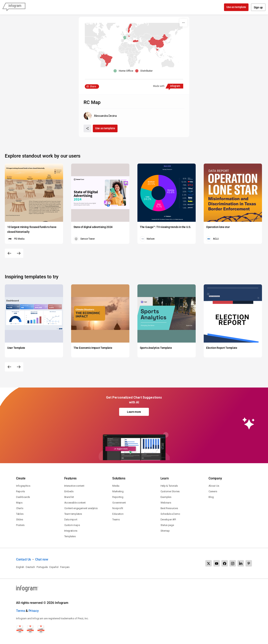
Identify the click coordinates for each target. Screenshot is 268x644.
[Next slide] (19, 253)
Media (116, 486)
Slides (19, 519)
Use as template (236, 7)
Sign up (258, 7)
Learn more (134, 412)
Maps (19, 503)
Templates (70, 536)
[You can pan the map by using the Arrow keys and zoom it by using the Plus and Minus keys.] (134, 45)
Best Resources (169, 508)
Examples (166, 497)
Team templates (73, 514)
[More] (183, 23)
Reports (20, 491)
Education (118, 514)
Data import (71, 519)
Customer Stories (170, 491)
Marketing (118, 491)
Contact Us (24, 559)
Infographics (23, 486)
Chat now (42, 559)
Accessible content (75, 503)
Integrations (71, 531)
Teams (116, 519)
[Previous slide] (9, 253)
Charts (20, 508)
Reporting (118, 497)
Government (119, 503)
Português (42, 567)
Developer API (168, 519)
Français (65, 567)
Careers (213, 491)
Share (93, 86)
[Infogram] (14, 7)
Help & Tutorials (169, 486)
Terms (21, 611)
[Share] (87, 128)
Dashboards (23, 497)
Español (54, 567)
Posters (20, 525)
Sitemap (165, 531)
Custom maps (72, 525)
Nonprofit (118, 508)
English (20, 567)
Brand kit (69, 497)
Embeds (69, 491)
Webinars (166, 503)
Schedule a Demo (170, 514)
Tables (20, 514)
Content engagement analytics (81, 508)
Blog (211, 497)
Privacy (34, 611)
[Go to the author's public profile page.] (100, 116)
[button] (160, 44)
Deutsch (30, 567)
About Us (214, 486)
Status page (167, 525)
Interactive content (74, 486)
